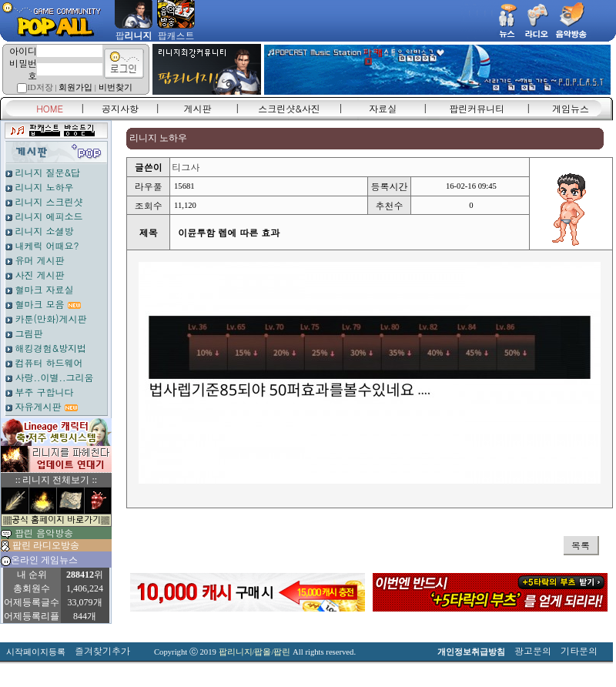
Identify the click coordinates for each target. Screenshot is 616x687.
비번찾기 (115, 87)
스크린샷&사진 (289, 108)
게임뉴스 (571, 108)
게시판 (198, 108)
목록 (581, 545)
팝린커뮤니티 (477, 108)
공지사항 (120, 108)
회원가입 (75, 87)
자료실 (383, 108)
